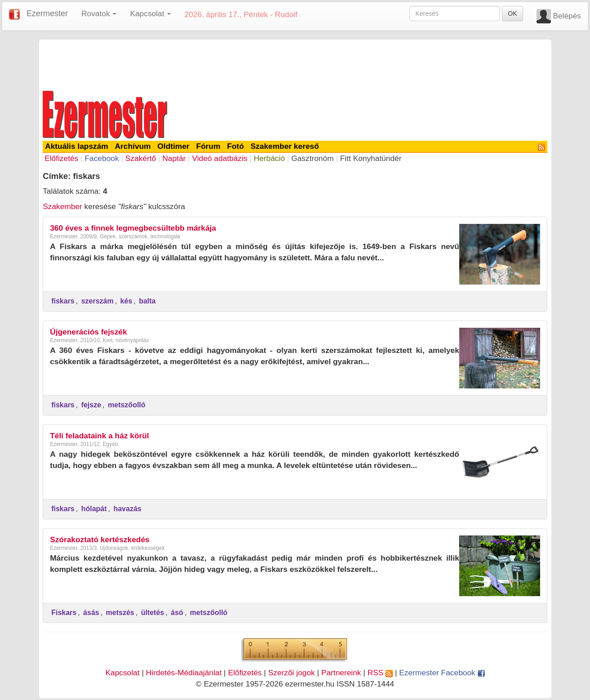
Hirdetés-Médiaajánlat (184, 673)
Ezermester (47, 13)
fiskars (63, 301)
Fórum (208, 146)
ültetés (153, 613)
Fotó (235, 146)
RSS (380, 673)
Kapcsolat (122, 673)
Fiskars (64, 613)
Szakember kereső (285, 146)
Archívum (133, 146)
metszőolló (127, 405)
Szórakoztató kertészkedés (100, 539)
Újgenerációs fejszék (88, 332)
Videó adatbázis (220, 158)
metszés (120, 613)
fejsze (91, 405)
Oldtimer (173, 146)
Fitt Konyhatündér (371, 158)
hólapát (94, 509)
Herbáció (269, 158)
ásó (177, 613)
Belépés (567, 16)
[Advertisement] (295, 64)
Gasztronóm (312, 158)
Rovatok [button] (99, 13)
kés (126, 301)
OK (512, 13)
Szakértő (141, 158)
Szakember (62, 206)
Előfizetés (61, 158)
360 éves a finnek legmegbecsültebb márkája (133, 228)
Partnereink (341, 673)
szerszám (98, 301)
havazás (127, 509)
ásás (91, 613)
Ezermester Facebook (442, 673)
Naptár (174, 158)
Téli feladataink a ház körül (100, 436)
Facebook (102, 158)
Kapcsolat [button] (150, 13)
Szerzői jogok (292, 673)
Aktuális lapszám (77, 146)
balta (147, 301)
